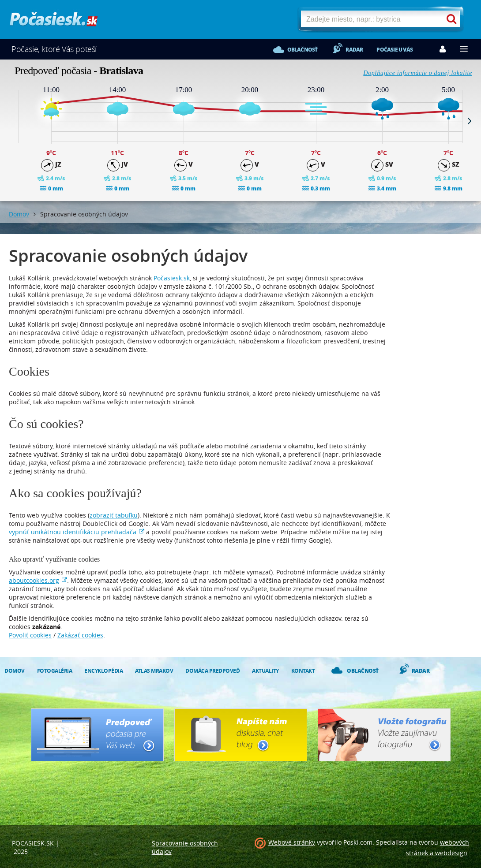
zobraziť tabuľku (114, 515)
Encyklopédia (103, 671)
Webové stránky (292, 842)
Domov (19, 214)
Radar (354, 50)
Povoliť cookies (30, 635)
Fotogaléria (55, 671)
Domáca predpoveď (212, 671)
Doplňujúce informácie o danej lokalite (418, 73)
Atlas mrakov (154, 671)
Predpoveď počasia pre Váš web (97, 735)
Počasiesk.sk (172, 278)
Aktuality (265, 671)
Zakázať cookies (80, 635)
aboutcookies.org (34, 580)
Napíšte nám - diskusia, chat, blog (241, 735)
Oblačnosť (303, 50)
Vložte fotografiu (384, 735)
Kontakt (303, 671)
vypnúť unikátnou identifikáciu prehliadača (73, 532)
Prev (11, 121)
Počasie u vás (395, 50)
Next (470, 121)
